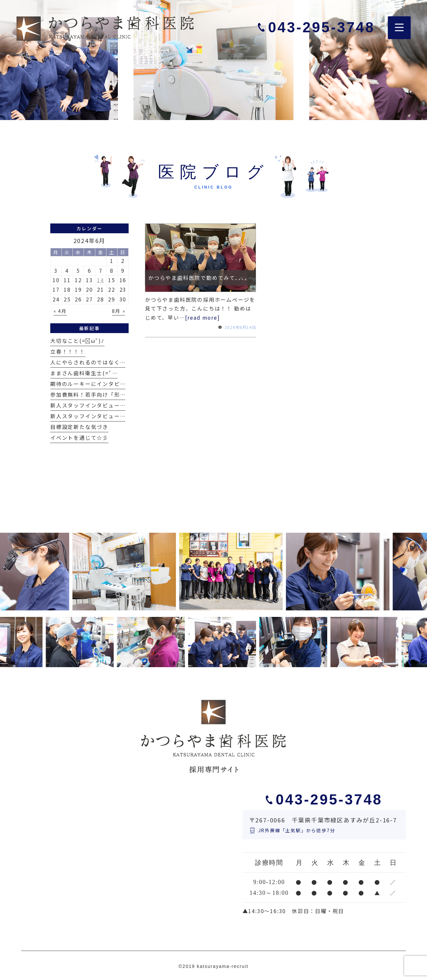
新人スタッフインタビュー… (88, 405)
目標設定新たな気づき (79, 427)
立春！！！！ (68, 352)
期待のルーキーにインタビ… (88, 384)
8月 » (119, 311)
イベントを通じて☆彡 (79, 438)
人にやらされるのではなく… (88, 362)
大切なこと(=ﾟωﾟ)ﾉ (77, 341)
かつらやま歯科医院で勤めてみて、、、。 (199, 278)
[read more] (203, 318)
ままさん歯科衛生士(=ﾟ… (84, 373)
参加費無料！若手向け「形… (88, 395)
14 (101, 280)
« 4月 (60, 311)
